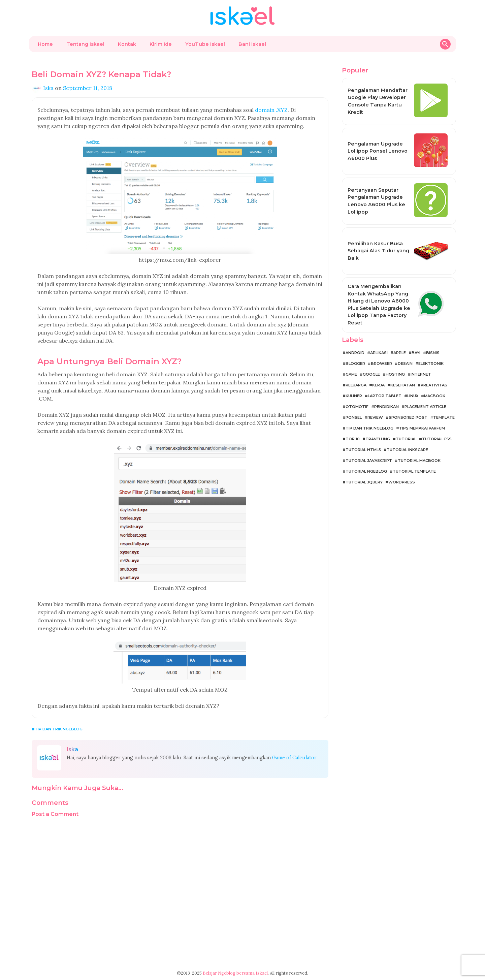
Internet (421, 374)
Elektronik (431, 363)
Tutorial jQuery (364, 482)
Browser (381, 363)
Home (45, 44)
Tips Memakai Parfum (422, 428)
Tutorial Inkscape (407, 450)
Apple (400, 353)
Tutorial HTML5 (363, 450)
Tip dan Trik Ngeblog (59, 729)
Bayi (416, 353)
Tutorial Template (414, 471)
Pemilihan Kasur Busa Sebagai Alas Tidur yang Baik (378, 251)
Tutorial (406, 439)
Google (371, 374)
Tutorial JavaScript (369, 461)
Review (375, 417)
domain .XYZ (271, 110)
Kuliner (354, 396)
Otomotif (357, 407)
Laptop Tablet (385, 396)
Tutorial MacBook (419, 461)
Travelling (378, 439)
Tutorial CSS (437, 439)
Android (355, 353)
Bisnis (433, 353)
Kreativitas (434, 385)
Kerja (378, 385)
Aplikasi (379, 353)
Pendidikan (386, 407)
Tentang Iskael (85, 44)
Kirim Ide (161, 44)
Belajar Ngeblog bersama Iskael (235, 973)
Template (444, 417)
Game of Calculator (294, 758)
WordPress (402, 482)
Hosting (395, 374)
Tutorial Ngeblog (366, 471)
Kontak (127, 44)
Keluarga (356, 385)
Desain (405, 363)
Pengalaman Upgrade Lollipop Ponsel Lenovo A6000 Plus (378, 151)
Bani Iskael (252, 44)
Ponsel (354, 417)
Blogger (355, 363)
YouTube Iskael (205, 44)
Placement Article (425, 407)
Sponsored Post (408, 417)
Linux (413, 396)
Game (351, 374)
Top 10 (353, 439)
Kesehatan (403, 385)
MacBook (435, 396)
